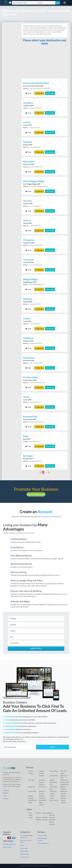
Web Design (24, 848)
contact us (23, 835)
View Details (50, 93)
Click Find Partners (43, 840)
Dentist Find (64, 782)
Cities (5, 793)
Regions (6, 790)
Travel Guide (54, 768)
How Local (64, 777)
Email (28, 93)
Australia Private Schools (42, 779)
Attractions (43, 784)
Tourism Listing (42, 833)
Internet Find (54, 773)
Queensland (46, 810)
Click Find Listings (36, 866)
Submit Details (36, 646)
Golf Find (31, 777)
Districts (6, 796)
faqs (27, 851)
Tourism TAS (32, 788)
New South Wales (31, 812)
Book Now (39, 93)
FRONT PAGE (7, 844)
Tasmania (52, 815)
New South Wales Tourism (42, 800)
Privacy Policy (25, 854)
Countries (6, 787)
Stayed (52, 777)
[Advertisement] (45, 64)
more (48, 470)
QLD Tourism (54, 797)
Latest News (24, 845)
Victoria (38, 810)
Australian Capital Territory (52, 819)
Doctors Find (65, 779)
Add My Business (36, 492)
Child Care (31, 784)
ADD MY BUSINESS (9, 841)
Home (5, 18)
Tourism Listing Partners (42, 770)
